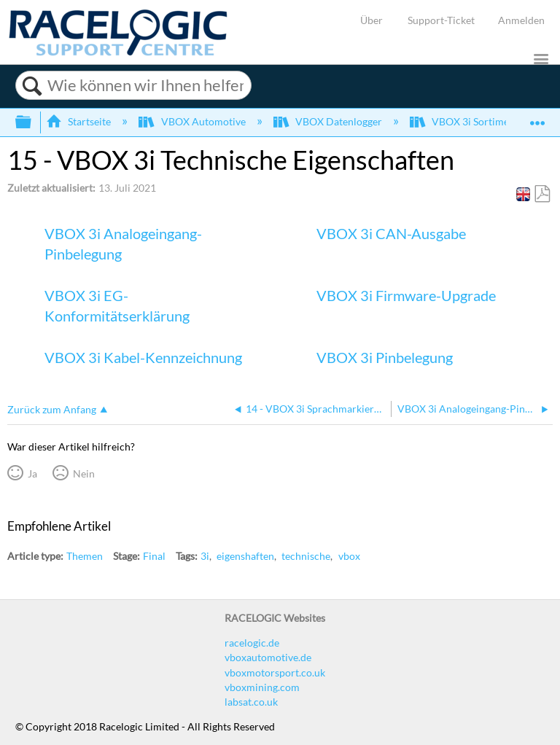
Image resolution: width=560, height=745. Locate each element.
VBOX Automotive (193, 121)
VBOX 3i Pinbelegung (385, 357)
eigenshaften (245, 556)
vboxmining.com (262, 687)
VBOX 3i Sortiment (465, 121)
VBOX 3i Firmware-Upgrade (406, 295)
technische (306, 556)
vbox (349, 556)
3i (205, 556)
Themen (85, 556)
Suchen (32, 86)
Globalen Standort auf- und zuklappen (537, 118)
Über (372, 20)
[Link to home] (118, 52)
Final (154, 556)
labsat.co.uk (251, 702)
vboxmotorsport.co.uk (275, 672)
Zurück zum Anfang (52, 409)
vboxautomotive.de (268, 657)
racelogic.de (252, 643)
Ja (32, 473)
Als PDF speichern (542, 194)
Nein (84, 473)
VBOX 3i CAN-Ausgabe (391, 233)
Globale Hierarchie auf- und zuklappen (33, 122)
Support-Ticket (441, 20)
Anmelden (521, 20)
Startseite (79, 121)
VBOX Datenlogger (329, 121)
